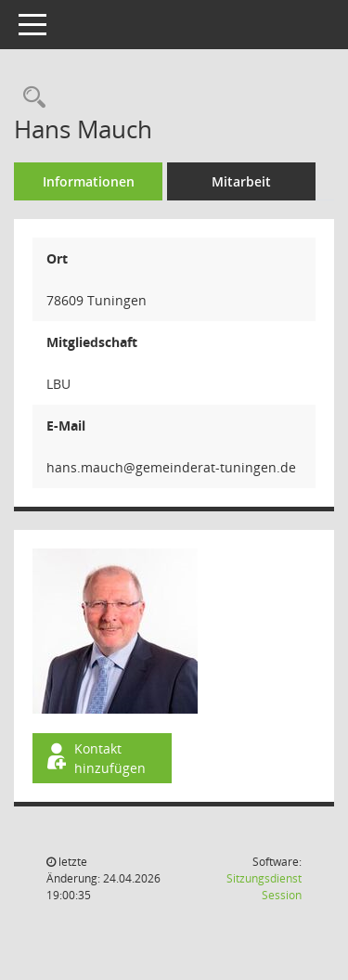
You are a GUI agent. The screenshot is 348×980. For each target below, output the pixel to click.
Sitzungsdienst (264, 887)
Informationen (89, 181)
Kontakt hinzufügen (95, 758)
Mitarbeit (241, 181)
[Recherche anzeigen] (30, 98)
